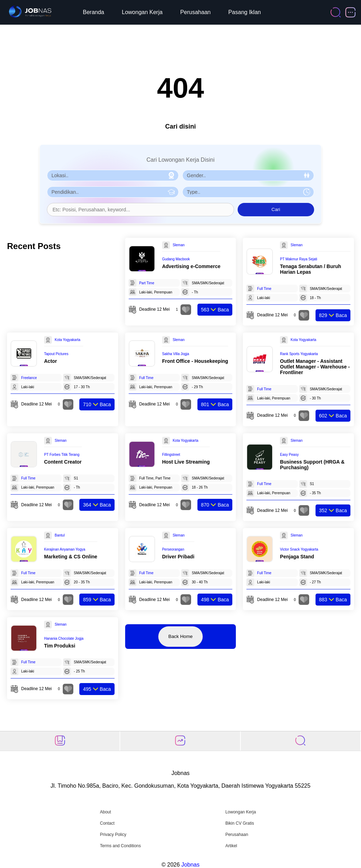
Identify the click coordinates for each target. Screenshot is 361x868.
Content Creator (63, 462)
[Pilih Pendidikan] (113, 192)
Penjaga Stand (297, 557)
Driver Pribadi (178, 557)
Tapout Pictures (56, 354)
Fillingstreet (171, 455)
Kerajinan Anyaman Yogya (65, 549)
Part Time (147, 283)
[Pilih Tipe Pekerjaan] (248, 192)
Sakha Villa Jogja (176, 354)
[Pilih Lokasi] (113, 175)
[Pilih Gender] (248, 175)
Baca (215, 310)
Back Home (181, 636)
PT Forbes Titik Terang (62, 455)
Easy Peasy (289, 455)
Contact (107, 823)
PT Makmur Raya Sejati (298, 259)
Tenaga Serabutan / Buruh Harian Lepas (310, 269)
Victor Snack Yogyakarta (299, 549)
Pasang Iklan (244, 12)
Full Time (264, 289)
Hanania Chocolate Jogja (64, 638)
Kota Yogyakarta (68, 340)
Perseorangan (173, 549)
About (105, 812)
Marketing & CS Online (71, 557)
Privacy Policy (113, 835)
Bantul (60, 535)
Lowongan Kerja (142, 12)
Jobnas (190, 865)
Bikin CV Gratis (240, 823)
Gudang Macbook (176, 259)
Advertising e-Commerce (191, 266)
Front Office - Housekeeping (195, 361)
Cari (276, 209)
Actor (51, 361)
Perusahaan (195, 12)
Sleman (179, 245)
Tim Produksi (60, 646)
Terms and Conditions (120, 846)
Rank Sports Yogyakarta (299, 354)
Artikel (231, 846)
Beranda (94, 12)
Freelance (29, 378)
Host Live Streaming (186, 462)
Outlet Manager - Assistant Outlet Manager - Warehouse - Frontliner (315, 367)
